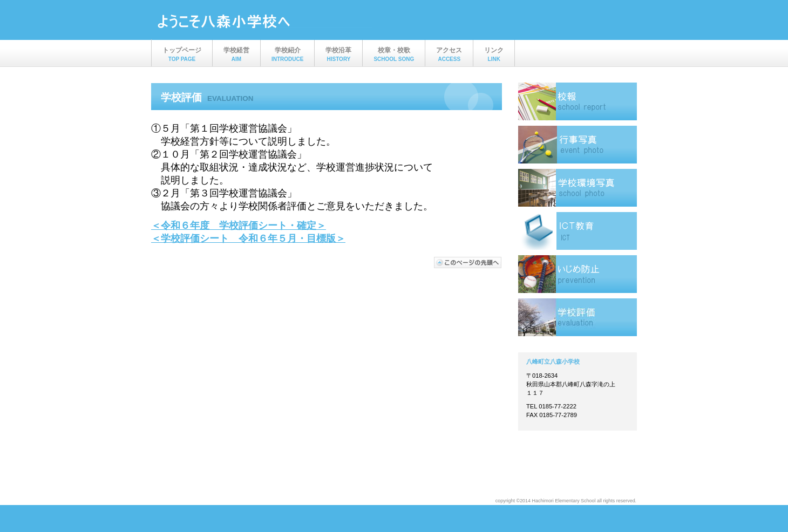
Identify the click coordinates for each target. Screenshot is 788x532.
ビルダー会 (264, 21)
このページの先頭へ (468, 262)
